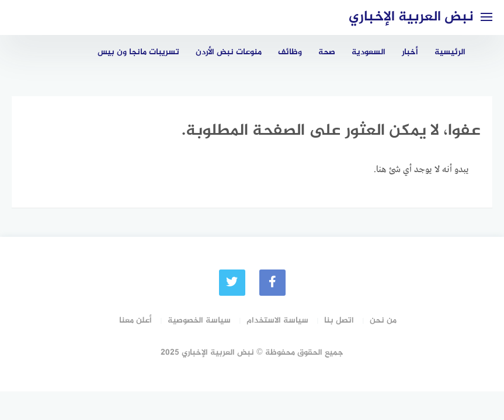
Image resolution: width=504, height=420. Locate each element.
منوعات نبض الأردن (229, 52)
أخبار (410, 52)
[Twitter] (232, 283)
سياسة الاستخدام (277, 321)
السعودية (369, 52)
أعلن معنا (135, 321)
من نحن (383, 321)
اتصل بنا (339, 321)
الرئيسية (450, 52)
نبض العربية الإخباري (411, 17)
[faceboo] (272, 283)
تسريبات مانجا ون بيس (138, 52)
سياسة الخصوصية (199, 321)
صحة (327, 52)
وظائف (290, 52)
